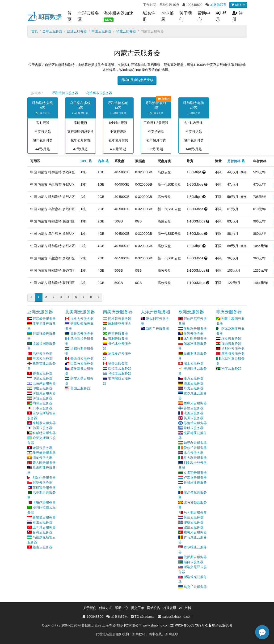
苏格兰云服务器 (195, 423)
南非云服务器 (231, 368)
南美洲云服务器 (118, 312)
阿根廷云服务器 (120, 319)
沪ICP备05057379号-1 (191, 625)
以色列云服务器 (44, 383)
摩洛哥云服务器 (233, 353)
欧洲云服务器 (191, 312)
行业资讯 (170, 608)
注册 (238, 16)
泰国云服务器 (42, 522)
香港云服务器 (42, 373)
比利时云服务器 (195, 339)
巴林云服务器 (42, 353)
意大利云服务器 (195, 458)
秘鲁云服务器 (118, 363)
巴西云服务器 (118, 334)
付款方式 (105, 608)
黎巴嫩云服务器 (44, 453)
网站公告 (154, 608)
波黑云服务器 (194, 334)
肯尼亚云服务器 (233, 348)
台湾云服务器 (42, 532)
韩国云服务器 (42, 428)
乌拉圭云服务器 (120, 373)
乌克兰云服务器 (195, 587)
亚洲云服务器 (77, 31)
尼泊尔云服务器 (44, 478)
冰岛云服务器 (194, 453)
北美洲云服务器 (80, 312)
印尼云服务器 (42, 378)
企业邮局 (167, 16)
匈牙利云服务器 (195, 443)
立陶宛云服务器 (195, 473)
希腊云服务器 (194, 428)
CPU (84, 161)
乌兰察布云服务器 (99, 93)
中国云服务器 (101, 31)
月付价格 (234, 161)
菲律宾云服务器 (44, 487)
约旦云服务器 (42, 403)
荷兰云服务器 (194, 517)
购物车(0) (238, 5)
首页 (69, 16)
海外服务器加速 (118, 17)
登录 (221, 16)
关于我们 (186, 16)
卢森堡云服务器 (195, 478)
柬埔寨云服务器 (44, 423)
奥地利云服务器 (195, 329)
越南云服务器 (42, 547)
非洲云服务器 (229, 312)
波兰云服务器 (194, 527)
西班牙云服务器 (195, 403)
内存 (101, 161)
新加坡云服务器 (44, 517)
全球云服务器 (89, 16)
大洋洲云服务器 (156, 312)
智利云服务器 (118, 339)
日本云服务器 (42, 408)
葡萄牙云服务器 (195, 532)
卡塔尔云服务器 (44, 502)
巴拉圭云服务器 (120, 368)
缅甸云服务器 (42, 458)
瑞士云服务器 (194, 363)
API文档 (185, 608)
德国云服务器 (194, 383)
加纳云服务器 (231, 344)
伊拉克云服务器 (44, 393)
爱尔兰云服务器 (195, 448)
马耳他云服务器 (195, 512)
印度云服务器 (42, 388)
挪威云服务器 (194, 522)
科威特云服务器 (44, 433)
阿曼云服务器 (42, 483)
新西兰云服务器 (157, 329)
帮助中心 (204, 16)
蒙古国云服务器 (44, 463)
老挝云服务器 (42, 448)
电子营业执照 (222, 625)
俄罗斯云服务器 (195, 557)
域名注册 (149, 16)
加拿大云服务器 (82, 319)
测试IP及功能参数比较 (137, 80)
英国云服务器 (194, 418)
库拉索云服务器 (82, 334)
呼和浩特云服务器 (65, 93)
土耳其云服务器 (44, 527)
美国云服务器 (80, 388)
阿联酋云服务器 (44, 319)
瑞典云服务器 (194, 562)
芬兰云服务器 (194, 408)
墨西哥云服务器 (82, 358)
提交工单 (138, 608)
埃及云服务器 (231, 339)
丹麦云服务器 (194, 388)
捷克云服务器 (194, 378)
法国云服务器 (194, 413)
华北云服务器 (126, 31)
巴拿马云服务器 (82, 363)
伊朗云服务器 (42, 398)
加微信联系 (218, 5)
